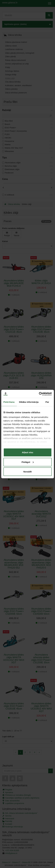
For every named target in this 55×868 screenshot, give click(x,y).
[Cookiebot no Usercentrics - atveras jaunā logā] (39, 394)
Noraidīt (27, 472)
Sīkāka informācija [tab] (29, 402)
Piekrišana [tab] (9, 402)
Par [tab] (47, 402)
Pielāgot (28, 462)
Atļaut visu (27, 452)
